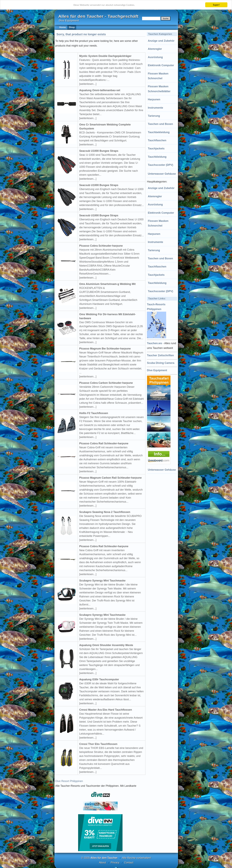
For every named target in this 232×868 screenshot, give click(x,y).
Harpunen (154, 99)
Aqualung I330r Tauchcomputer (99, 679)
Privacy (115, 863)
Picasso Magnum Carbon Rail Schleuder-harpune (111, 478)
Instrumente (155, 108)
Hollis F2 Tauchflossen (94, 413)
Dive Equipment (157, 370)
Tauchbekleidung (159, 132)
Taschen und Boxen (160, 124)
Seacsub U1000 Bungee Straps (99, 151)
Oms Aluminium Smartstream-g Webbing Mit (107, 284)
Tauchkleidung (157, 157)
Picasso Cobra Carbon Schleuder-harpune (106, 383)
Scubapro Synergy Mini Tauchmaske (102, 581)
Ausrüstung (155, 57)
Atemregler (155, 49)
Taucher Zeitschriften (160, 355)
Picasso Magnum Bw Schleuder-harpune (105, 349)
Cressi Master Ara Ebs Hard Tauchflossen (106, 710)
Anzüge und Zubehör (161, 41)
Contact (129, 863)
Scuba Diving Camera (161, 363)
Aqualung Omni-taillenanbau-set (100, 90)
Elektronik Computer (161, 65)
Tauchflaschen (157, 140)
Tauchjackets (156, 149)
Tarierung (154, 116)
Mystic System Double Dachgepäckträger (105, 56)
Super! (216, 5)
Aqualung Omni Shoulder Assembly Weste (106, 645)
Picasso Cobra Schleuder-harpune (101, 246)
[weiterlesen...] (88, 84)
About (102, 863)
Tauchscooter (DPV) (160, 165)
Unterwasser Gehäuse (162, 174)
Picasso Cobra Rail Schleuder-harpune (104, 443)
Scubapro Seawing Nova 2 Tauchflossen (105, 512)
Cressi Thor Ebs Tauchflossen (98, 744)
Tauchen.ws (154, 343)
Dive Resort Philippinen (69, 781)
